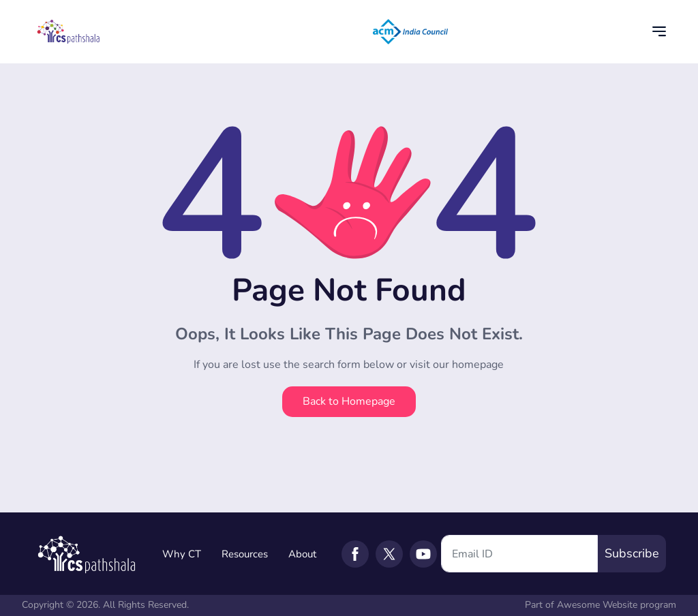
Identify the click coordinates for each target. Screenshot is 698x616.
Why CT (182, 554)
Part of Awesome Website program (601, 605)
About (302, 554)
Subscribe (632, 553)
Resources (245, 554)
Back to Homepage (349, 401)
